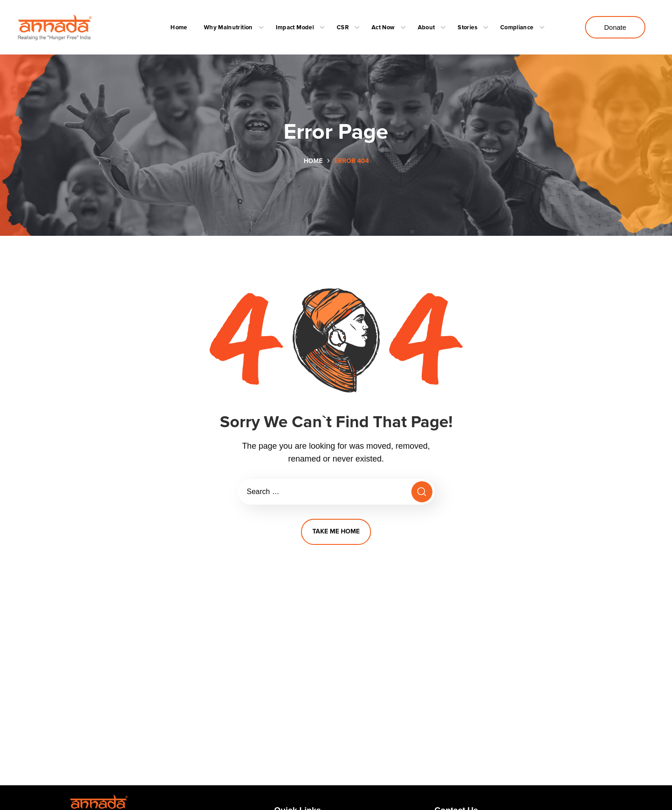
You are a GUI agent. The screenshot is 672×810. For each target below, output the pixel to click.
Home (313, 161)
